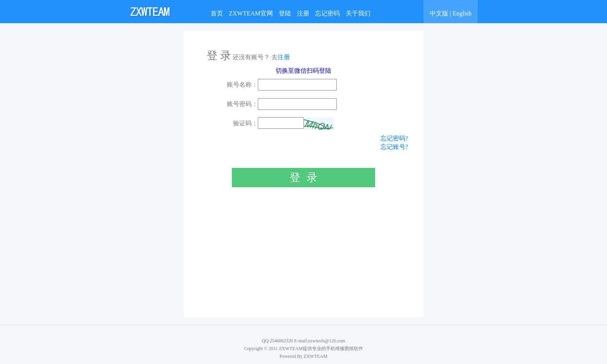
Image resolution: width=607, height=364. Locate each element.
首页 (217, 13)
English (462, 13)
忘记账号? (394, 147)
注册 (303, 13)
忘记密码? (394, 138)
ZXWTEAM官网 (251, 13)
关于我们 (358, 13)
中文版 (439, 13)
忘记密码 (328, 13)
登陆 (285, 13)
